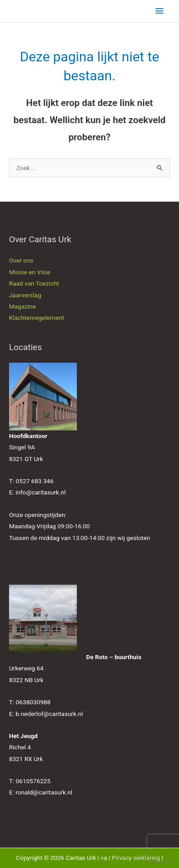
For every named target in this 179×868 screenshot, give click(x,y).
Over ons (21, 260)
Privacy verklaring (136, 858)
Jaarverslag (25, 295)
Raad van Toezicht (34, 283)
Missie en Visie (30, 272)
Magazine (22, 306)
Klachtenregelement (37, 318)
